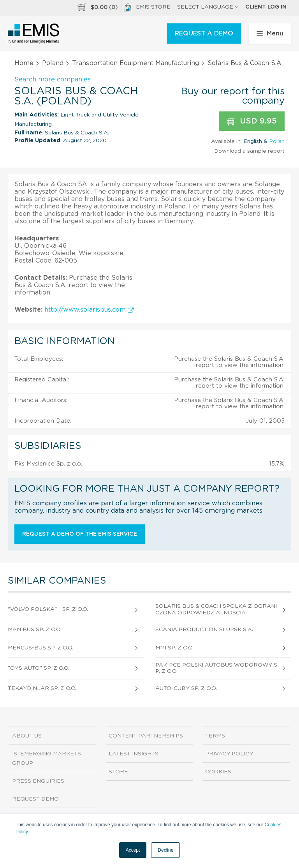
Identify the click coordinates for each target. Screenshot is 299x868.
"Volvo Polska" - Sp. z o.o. (48, 609)
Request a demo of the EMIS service (80, 534)
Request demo (35, 799)
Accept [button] (133, 850)
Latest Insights (134, 754)
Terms (215, 736)
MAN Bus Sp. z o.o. (35, 630)
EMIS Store (148, 8)
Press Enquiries (38, 781)
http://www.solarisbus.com (89, 310)
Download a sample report (249, 151)
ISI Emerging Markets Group (47, 759)
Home (24, 63)
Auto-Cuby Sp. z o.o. (186, 688)
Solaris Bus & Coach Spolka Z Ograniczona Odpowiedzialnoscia (216, 610)
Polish (277, 141)
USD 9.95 (252, 121)
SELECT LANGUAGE (208, 7)
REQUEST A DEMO (204, 34)
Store (118, 772)
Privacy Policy (229, 754)
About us (27, 736)
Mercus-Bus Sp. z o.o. (40, 648)
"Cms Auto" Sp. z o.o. (39, 668)
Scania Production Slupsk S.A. (204, 630)
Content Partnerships (146, 736)
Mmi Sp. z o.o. (174, 648)
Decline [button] (165, 850)
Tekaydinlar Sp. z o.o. (42, 688)
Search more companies (53, 79)
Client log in (266, 7)
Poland (53, 63)
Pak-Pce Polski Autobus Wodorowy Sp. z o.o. (216, 668)
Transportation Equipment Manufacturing (135, 63)
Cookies (218, 772)
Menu (270, 34)
